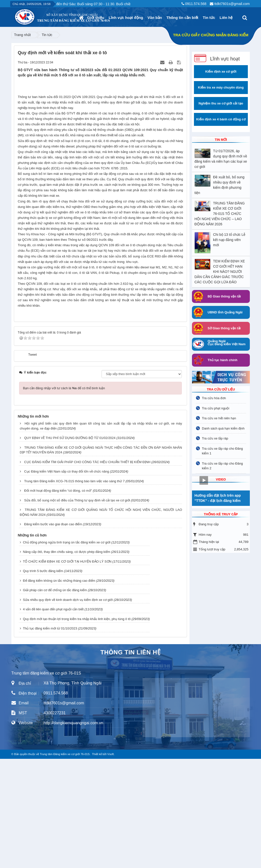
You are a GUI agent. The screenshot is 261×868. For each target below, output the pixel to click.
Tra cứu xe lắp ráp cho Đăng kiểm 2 (222, 466)
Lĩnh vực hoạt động (126, 18)
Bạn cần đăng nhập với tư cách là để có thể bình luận (64, 497)
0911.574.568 (196, 4)
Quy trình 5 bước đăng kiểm (43, 680)
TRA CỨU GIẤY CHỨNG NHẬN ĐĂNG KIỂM (211, 35)
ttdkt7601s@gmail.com (232, 4)
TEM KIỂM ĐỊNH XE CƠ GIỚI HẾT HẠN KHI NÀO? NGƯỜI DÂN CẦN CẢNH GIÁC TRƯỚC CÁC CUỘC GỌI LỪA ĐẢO (220, 272)
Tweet (33, 464)
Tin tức (209, 18)
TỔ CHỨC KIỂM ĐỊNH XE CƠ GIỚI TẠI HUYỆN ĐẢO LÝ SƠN (67, 671)
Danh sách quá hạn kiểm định (223, 428)
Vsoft (111, 863)
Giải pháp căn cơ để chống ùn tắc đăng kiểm (55, 699)
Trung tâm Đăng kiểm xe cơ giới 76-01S (65, 863)
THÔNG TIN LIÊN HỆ (130, 761)
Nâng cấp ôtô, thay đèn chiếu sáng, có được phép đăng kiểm (67, 661)
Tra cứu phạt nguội (216, 408)
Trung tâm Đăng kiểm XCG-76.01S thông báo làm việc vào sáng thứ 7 (74, 590)
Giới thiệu (96, 18)
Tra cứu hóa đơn (214, 398)
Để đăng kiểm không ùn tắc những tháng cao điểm (59, 690)
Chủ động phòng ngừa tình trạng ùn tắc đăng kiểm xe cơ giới (67, 651)
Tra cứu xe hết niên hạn (219, 418)
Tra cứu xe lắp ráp (215, 438)
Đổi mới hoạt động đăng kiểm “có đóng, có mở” (58, 600)
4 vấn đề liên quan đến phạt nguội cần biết (53, 719)
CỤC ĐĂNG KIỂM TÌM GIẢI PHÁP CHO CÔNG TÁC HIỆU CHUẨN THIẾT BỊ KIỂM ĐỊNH (87, 571)
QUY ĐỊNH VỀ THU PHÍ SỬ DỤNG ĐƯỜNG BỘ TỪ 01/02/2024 (70, 547)
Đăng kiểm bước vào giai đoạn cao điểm (53, 634)
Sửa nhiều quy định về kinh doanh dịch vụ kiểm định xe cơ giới (68, 709)
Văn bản (155, 18)
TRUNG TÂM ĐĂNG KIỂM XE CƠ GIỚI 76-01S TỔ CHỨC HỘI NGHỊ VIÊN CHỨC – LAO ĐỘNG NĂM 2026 (220, 214)
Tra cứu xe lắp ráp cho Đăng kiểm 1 (222, 451)
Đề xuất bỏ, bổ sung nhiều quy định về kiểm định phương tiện (219, 185)
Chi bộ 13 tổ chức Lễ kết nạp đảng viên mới (229, 240)
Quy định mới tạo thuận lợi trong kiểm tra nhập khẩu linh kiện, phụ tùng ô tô (77, 728)
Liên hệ (226, 18)
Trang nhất (22, 35)
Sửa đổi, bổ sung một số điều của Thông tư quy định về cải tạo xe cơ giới (77, 609)
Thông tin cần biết (182, 18)
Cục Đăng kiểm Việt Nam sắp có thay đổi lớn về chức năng (67, 581)
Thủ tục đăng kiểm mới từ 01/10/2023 (50, 738)
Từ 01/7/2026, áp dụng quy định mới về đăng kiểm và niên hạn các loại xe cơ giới (221, 159)
